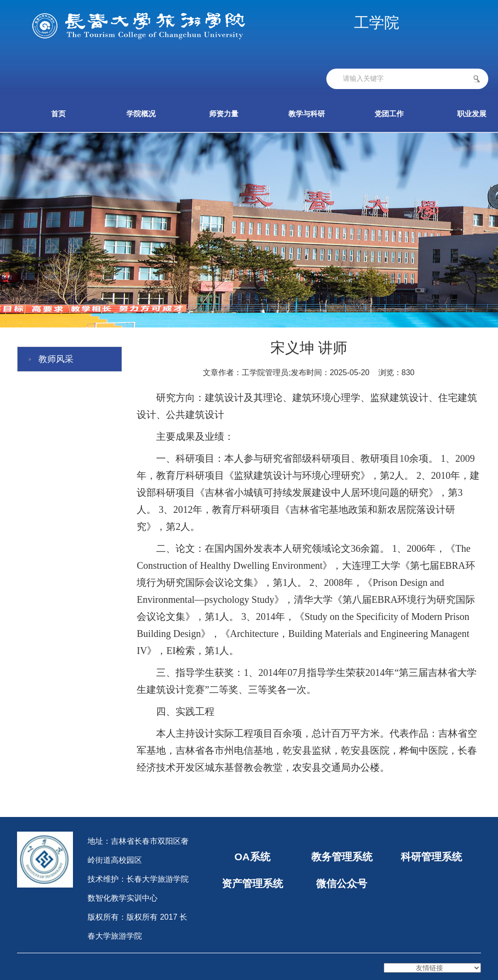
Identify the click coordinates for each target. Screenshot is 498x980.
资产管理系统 (252, 883)
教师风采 (56, 359)
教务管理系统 (342, 857)
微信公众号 (342, 883)
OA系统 (252, 857)
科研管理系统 (431, 857)
